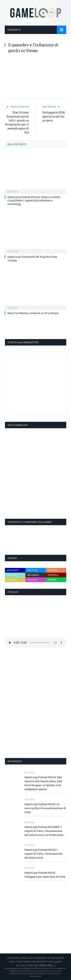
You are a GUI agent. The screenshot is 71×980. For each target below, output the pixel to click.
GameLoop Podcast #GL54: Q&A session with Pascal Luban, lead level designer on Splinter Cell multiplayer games (43, 783)
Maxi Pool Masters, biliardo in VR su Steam (33, 313)
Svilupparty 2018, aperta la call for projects (54, 116)
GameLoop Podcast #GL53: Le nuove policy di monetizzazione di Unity (45, 808)
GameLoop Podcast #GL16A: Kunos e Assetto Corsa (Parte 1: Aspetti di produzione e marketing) (34, 200)
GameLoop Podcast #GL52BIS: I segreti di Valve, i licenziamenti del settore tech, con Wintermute (44, 831)
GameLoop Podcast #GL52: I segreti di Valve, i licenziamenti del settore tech (43, 854)
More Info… (48, 965)
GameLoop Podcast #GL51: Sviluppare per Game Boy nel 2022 (45, 875)
